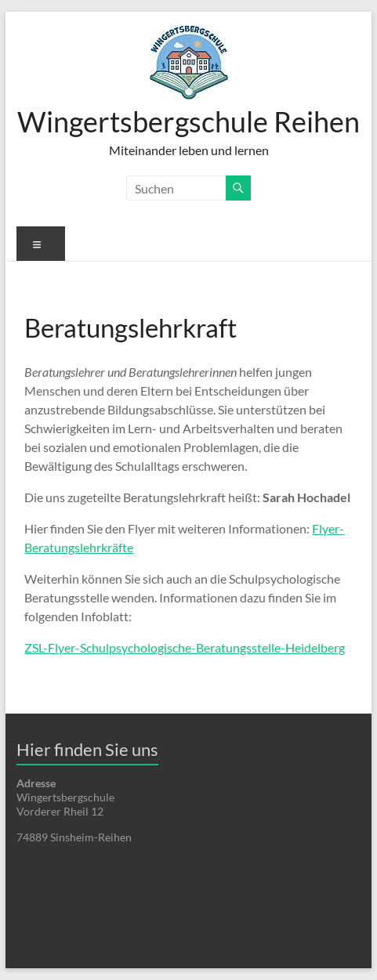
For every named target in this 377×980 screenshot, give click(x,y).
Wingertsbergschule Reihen (188, 121)
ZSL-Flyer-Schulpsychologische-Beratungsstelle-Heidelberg (185, 647)
